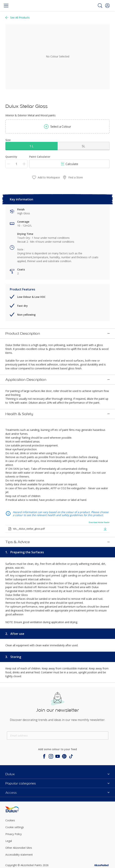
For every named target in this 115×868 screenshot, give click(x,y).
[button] (107, 6)
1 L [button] (31, 146)
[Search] (100, 6)
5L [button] (84, 146)
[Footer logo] (23, 778)
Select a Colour (58, 127)
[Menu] (6, 6)
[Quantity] (16, 164)
